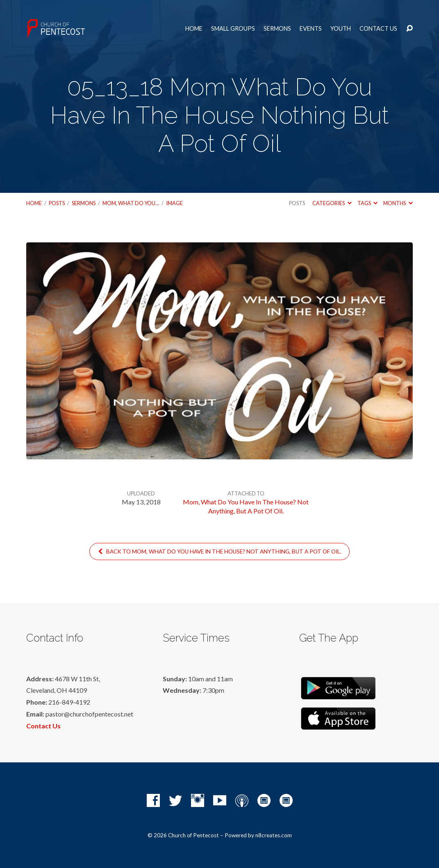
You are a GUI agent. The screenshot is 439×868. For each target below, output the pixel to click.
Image (174, 203)
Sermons (277, 29)
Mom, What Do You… (131, 203)
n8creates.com (274, 835)
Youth (341, 29)
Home (194, 29)
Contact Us (378, 29)
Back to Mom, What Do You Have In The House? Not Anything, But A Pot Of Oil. (219, 552)
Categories (332, 203)
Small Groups (233, 29)
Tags (367, 203)
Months (398, 203)
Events (311, 29)
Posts (57, 203)
